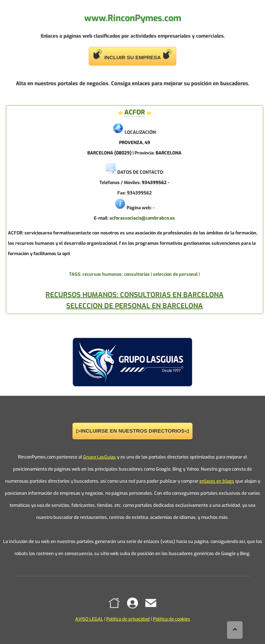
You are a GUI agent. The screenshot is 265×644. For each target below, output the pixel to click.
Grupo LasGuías (100, 457)
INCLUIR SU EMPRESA (132, 55)
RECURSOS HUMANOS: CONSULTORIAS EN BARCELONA (135, 295)
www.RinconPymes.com (133, 18)
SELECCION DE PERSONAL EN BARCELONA (135, 306)
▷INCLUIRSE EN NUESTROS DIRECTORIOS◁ (132, 431)
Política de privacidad (128, 619)
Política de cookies (171, 619)
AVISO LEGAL (89, 619)
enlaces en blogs (217, 481)
